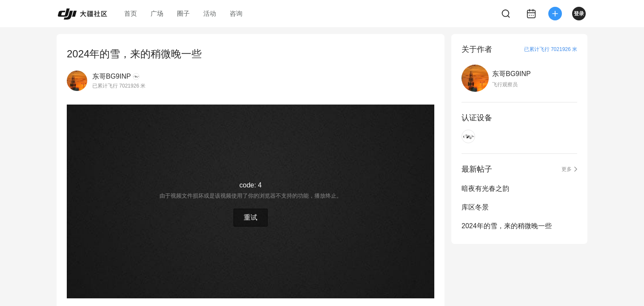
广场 (157, 13)
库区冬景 (475, 207)
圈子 (183, 13)
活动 (210, 13)
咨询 (236, 13)
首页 (131, 13)
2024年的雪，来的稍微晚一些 (507, 226)
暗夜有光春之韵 (485, 188)
